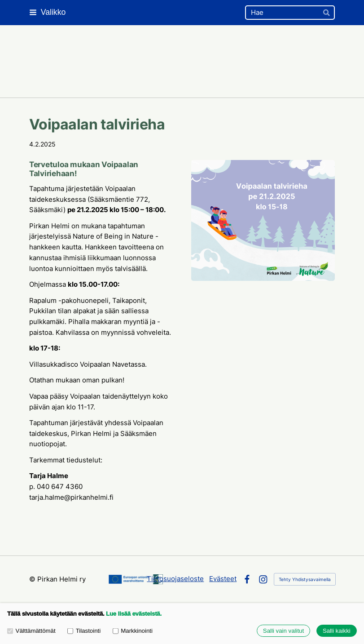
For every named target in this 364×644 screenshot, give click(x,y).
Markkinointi (133, 631)
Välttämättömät (31, 631)
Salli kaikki (337, 631)
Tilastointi (84, 631)
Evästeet (223, 579)
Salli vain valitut (283, 631)
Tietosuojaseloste (175, 579)
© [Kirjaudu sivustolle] (33, 579)
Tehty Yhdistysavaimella (305, 579)
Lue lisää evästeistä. (134, 614)
